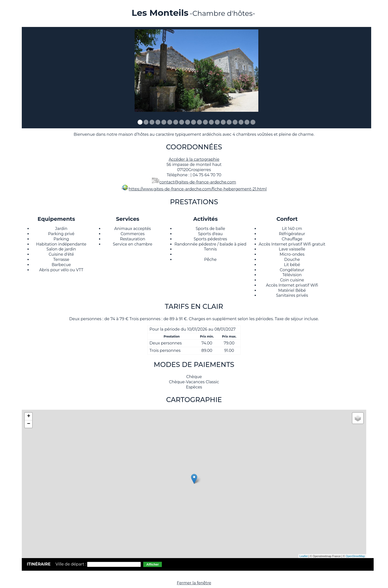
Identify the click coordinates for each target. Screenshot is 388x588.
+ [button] (29, 416)
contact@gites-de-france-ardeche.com (198, 182)
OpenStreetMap (355, 556)
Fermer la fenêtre (194, 583)
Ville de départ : (71, 564)
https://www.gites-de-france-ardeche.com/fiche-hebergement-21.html (198, 189)
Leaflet (304, 556)
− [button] (29, 424)
